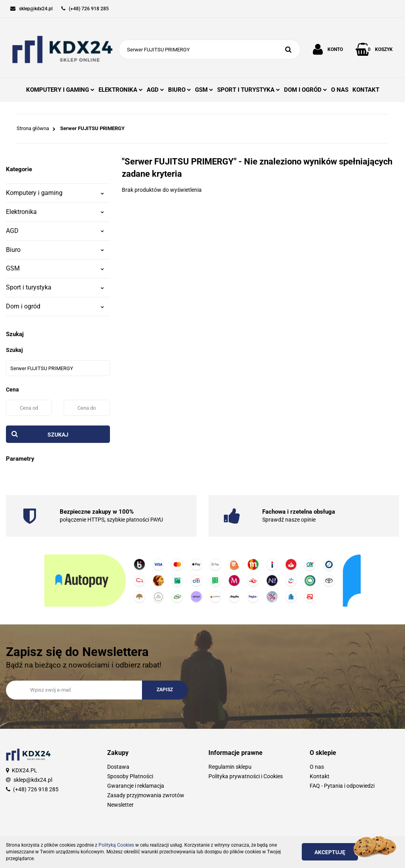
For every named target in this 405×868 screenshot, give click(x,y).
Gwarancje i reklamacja (136, 786)
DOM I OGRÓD (306, 90)
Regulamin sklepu (230, 767)
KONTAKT (366, 90)
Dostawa (118, 767)
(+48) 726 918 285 (36, 789)
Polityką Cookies (116, 845)
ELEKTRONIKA (121, 90)
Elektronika (55, 212)
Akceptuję (330, 852)
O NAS (340, 90)
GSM (204, 90)
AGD (155, 90)
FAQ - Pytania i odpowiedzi (342, 786)
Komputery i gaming (55, 193)
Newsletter (120, 805)
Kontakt (320, 776)
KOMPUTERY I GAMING (60, 90)
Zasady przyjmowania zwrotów (146, 795)
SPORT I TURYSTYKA (249, 90)
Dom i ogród (55, 306)
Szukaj (58, 435)
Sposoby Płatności (130, 776)
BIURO (180, 90)
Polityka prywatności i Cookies (246, 776)
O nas (317, 767)
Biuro (55, 250)
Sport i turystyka (55, 287)
